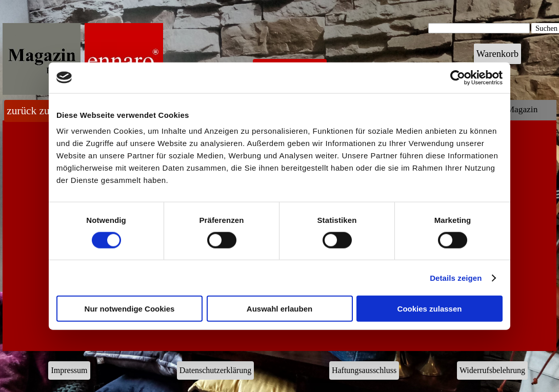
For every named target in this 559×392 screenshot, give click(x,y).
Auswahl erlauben (279, 309)
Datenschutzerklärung (215, 370)
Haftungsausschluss (364, 370)
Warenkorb (497, 54)
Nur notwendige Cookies (130, 309)
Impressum (69, 370)
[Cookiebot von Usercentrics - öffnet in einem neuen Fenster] (458, 77)
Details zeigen (456, 277)
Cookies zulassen (430, 309)
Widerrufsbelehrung (492, 370)
